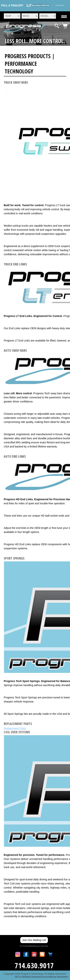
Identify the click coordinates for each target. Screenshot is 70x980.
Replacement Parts (15, 728)
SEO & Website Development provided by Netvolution (41, 977)
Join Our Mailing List (34, 940)
